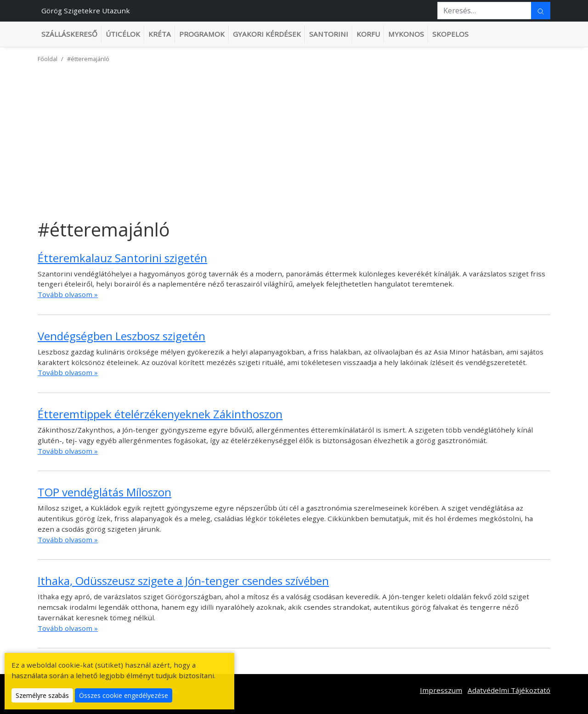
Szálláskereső (69, 34)
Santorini (329, 34)
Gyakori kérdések (267, 34)
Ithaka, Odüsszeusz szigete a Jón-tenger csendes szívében (183, 581)
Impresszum (441, 690)
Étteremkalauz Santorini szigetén (122, 258)
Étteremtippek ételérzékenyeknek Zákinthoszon (160, 414)
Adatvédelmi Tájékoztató (509, 690)
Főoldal (48, 59)
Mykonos (406, 34)
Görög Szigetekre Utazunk (86, 11)
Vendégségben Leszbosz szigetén (122, 336)
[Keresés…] (484, 11)
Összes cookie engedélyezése (124, 695)
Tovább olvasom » (68, 294)
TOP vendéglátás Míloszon (105, 492)
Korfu (368, 34)
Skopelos (450, 34)
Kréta (160, 34)
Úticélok (123, 34)
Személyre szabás (42, 695)
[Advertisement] (294, 135)
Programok (202, 34)
